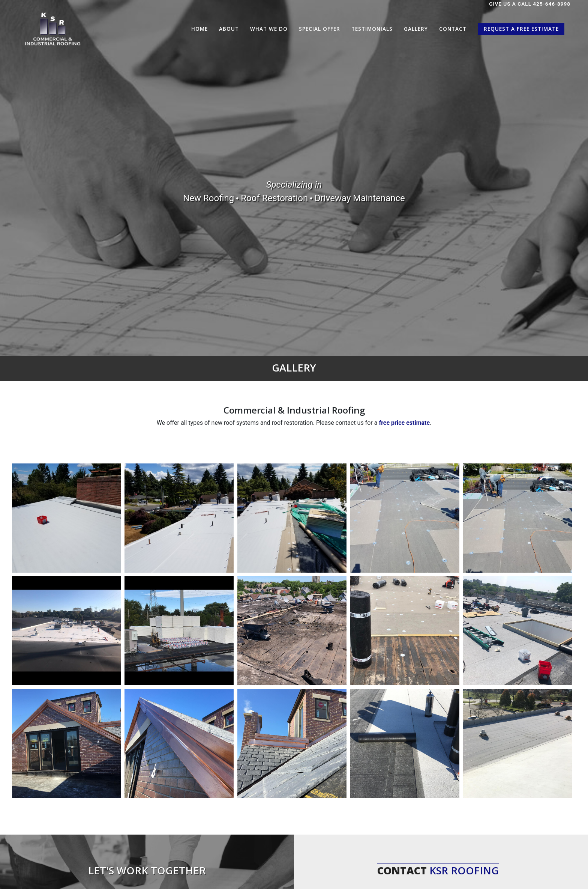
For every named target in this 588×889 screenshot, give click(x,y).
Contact (453, 29)
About (229, 29)
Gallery (416, 29)
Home (199, 29)
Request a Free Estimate (521, 29)
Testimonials (372, 29)
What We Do (269, 29)
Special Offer (319, 29)
